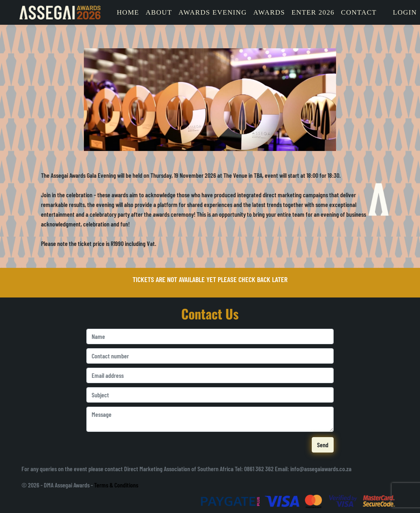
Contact (359, 12)
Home (128, 12)
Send (323, 445)
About (159, 12)
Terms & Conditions (116, 485)
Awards (269, 12)
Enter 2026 (313, 12)
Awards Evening (212, 12)
